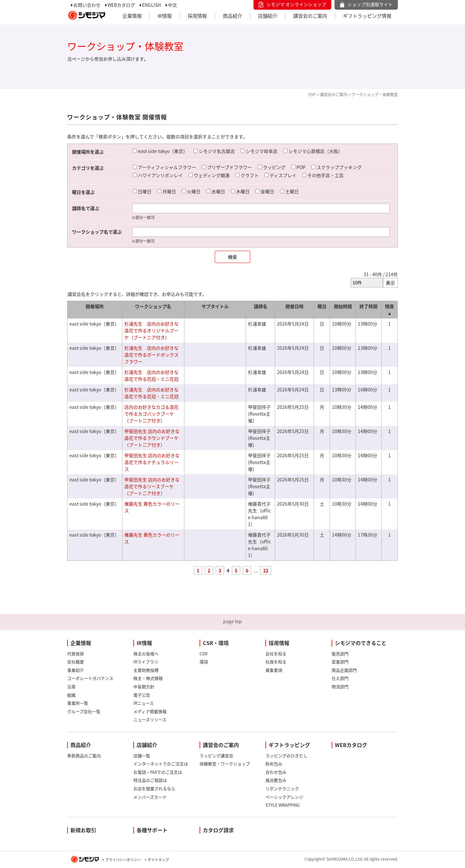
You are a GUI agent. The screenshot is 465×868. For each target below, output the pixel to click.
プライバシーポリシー (123, 860)
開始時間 (343, 306)
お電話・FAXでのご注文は (158, 772)
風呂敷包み (276, 780)
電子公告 (142, 695)
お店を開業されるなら (154, 788)
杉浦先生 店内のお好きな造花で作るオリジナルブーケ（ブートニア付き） (151, 330)
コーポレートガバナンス (90, 678)
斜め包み (274, 764)
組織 (71, 695)
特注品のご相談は (150, 780)
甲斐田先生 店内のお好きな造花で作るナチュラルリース (152, 462)
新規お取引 (83, 830)
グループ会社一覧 (84, 711)
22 (266, 570)
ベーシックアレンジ (284, 797)
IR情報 (165, 16)
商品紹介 (232, 16)
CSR (203, 654)
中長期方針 (144, 686)
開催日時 (294, 306)
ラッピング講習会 (216, 756)
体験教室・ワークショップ (225, 764)
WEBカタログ (121, 5)
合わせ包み (276, 772)
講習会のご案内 (310, 16)
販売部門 (340, 654)
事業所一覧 (78, 703)
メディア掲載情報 (150, 711)
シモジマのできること (361, 643)
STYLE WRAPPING (283, 805)
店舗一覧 (142, 756)
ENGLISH (151, 5)
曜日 (322, 306)
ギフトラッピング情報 (367, 16)
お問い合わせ (87, 5)
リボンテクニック (282, 788)
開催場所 (95, 306)
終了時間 (368, 306)
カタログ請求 (218, 830)
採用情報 (197, 16)
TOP (312, 95)
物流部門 (340, 686)
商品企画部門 (344, 670)
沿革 (71, 686)
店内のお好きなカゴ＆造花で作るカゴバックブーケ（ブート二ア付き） (151, 414)
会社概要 (76, 662)
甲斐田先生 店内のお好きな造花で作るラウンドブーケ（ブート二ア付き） (152, 438)
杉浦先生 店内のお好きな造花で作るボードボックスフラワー (151, 355)
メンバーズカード (150, 797)
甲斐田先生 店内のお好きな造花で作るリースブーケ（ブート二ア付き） (152, 486)
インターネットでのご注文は (161, 764)
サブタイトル (215, 306)
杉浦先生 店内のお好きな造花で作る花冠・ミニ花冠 (151, 375)
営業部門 (340, 662)
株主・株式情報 (148, 678)
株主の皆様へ (146, 654)
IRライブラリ (146, 662)
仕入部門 (340, 678)
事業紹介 (76, 670)
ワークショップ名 (153, 306)
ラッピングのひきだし (286, 756)
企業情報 (132, 16)
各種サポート (152, 830)
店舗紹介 (268, 16)
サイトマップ (158, 860)
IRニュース (144, 703)
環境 (204, 662)
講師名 (261, 306)
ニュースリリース (150, 719)
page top (232, 621)
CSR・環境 (216, 643)
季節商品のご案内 (84, 756)
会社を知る (276, 654)
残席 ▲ (389, 310)
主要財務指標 (146, 670)
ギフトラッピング (289, 745)
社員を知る (276, 662)
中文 (172, 5)
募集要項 (274, 670)
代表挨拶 (76, 654)
